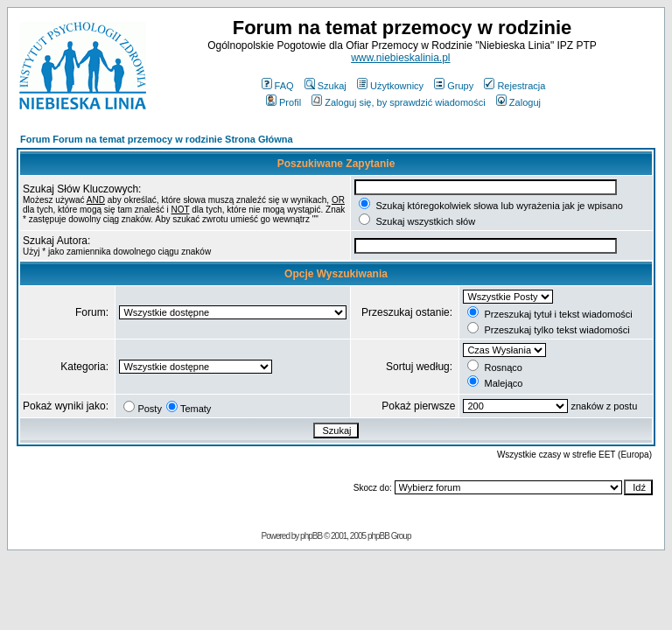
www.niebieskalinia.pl (400, 58)
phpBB (311, 536)
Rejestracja (514, 86)
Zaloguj (518, 102)
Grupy (454, 86)
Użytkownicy (390, 86)
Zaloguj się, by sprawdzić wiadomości (398, 102)
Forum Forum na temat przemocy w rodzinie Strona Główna (157, 139)
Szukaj (325, 86)
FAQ (278, 86)
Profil (283, 102)
